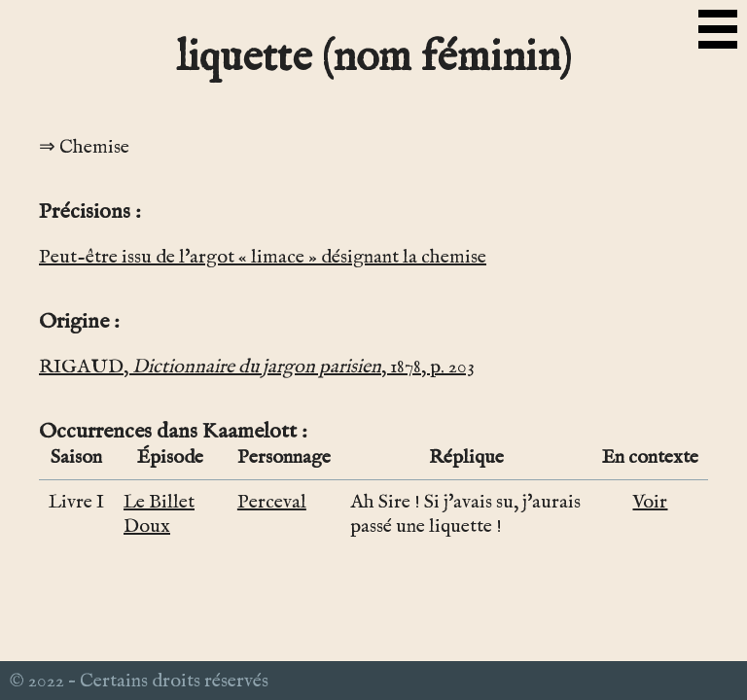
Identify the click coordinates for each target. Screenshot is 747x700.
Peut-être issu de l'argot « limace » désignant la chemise (263, 257)
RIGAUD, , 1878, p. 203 (256, 367)
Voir (650, 502)
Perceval (272, 502)
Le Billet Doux (159, 514)
